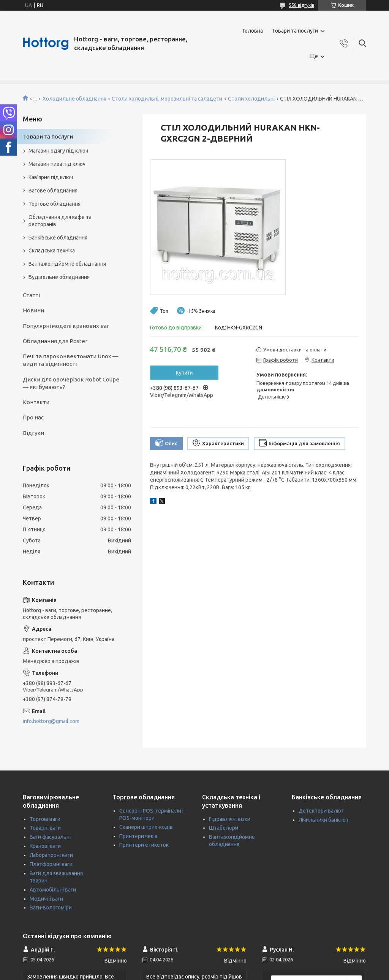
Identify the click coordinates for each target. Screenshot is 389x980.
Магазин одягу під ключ (58, 151)
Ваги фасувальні (50, 837)
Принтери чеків (138, 836)
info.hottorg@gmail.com (51, 721)
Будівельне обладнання (59, 277)
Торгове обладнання (55, 204)
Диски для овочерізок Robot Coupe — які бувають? (71, 383)
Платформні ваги (51, 864)
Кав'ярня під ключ (51, 177)
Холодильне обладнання (74, 99)
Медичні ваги (46, 899)
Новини (33, 310)
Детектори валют (321, 811)
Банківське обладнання (58, 238)
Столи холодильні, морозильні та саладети (167, 99)
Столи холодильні (251, 99)
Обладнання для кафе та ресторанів (60, 221)
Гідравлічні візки (230, 819)
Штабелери (224, 828)
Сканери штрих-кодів (146, 827)
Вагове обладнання (53, 191)
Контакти (36, 402)
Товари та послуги (295, 31)
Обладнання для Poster (55, 341)
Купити (184, 373)
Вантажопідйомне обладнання (67, 264)
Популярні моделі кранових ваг (66, 326)
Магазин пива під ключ (57, 164)
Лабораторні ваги (51, 855)
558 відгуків (301, 5)
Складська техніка (52, 251)
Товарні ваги (45, 828)
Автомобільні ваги (53, 890)
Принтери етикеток (144, 845)
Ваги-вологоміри (51, 908)
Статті (31, 295)
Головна (253, 31)
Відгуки (33, 433)
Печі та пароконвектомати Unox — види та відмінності (70, 360)
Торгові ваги (45, 819)
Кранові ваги (45, 846)
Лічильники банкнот (324, 820)
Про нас (33, 417)
